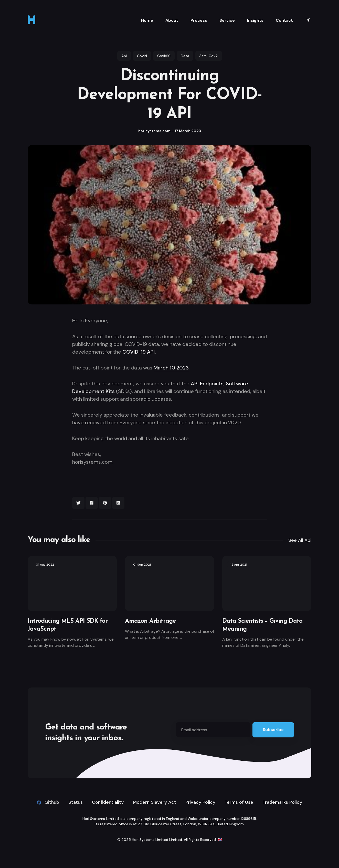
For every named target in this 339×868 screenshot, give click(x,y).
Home (147, 20)
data (185, 56)
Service (227, 20)
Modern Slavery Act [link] (155, 802)
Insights (255, 20)
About (172, 20)
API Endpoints (207, 384)
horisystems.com (154, 131)
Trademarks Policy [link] (282, 802)
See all (300, 540)
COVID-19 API (139, 352)
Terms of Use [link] (239, 802)
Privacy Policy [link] (200, 802)
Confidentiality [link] (108, 802)
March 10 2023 (171, 368)
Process (199, 20)
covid (142, 56)
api (124, 56)
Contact (284, 20)
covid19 (164, 56)
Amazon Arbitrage (150, 621)
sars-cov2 (209, 56)
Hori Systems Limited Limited (157, 840)
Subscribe (273, 730)
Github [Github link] (48, 802)
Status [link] (76, 802)
